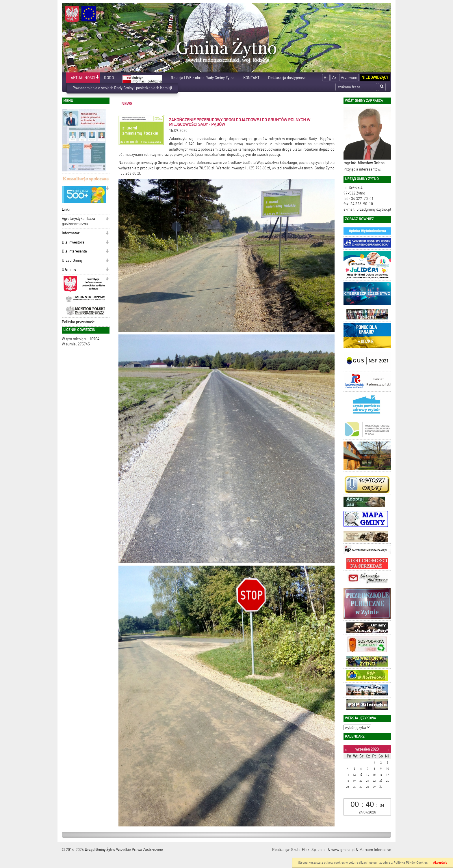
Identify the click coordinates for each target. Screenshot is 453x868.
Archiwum (349, 77)
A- (326, 77)
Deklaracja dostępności (287, 78)
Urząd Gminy (72, 260)
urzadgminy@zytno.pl (374, 209)
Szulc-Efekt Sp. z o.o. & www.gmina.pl (323, 850)
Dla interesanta (74, 251)
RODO (109, 78)
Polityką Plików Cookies (411, 863)
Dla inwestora (73, 242)
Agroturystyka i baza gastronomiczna (78, 221)
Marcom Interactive (375, 850)
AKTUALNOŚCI (83, 78)
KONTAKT (251, 78)
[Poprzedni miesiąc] (346, 750)
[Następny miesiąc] (388, 750)
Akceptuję (440, 863)
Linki (66, 209)
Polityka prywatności (79, 322)
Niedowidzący (375, 77)
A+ (334, 77)
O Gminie (69, 269)
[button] (97, 77)
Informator (71, 233)
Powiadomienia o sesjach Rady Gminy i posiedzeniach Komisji (122, 88)
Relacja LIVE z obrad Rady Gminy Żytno (203, 78)
